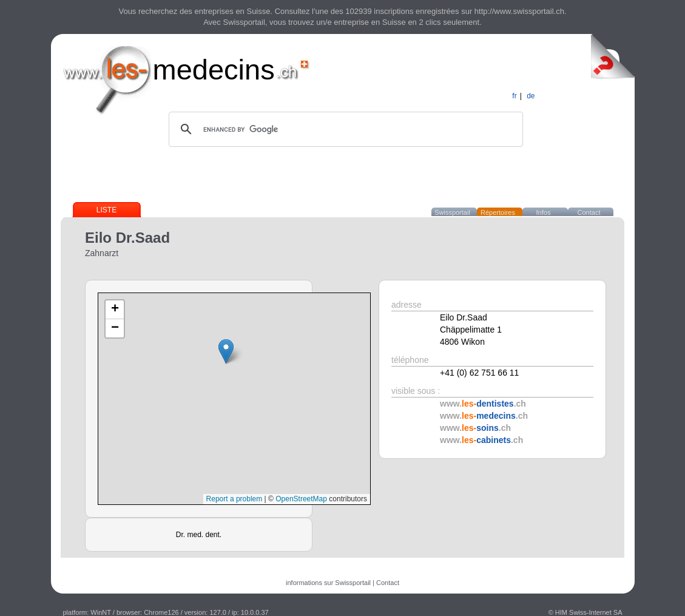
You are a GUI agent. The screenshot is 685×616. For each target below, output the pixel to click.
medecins (214, 69)
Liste (106, 210)
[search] (344, 129)
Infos (544, 212)
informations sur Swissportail (328, 583)
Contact (589, 212)
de (531, 96)
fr (514, 96)
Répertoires (498, 212)
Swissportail (452, 212)
